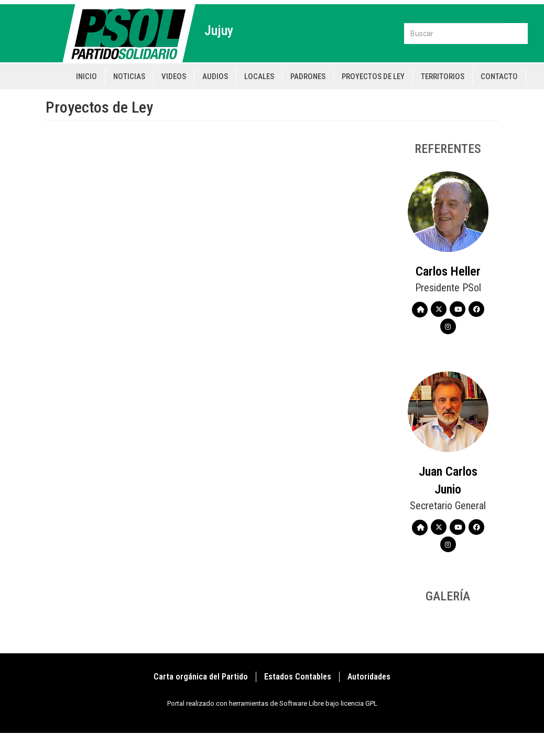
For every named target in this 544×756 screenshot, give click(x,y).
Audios (215, 76)
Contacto (499, 76)
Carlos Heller (448, 271)
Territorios (443, 76)
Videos (174, 76)
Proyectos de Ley (373, 76)
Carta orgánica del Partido (201, 677)
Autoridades (369, 677)
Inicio (86, 76)
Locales (259, 76)
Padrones (308, 76)
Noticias (129, 76)
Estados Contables (298, 677)
